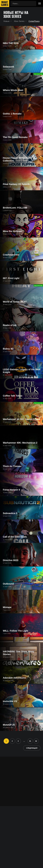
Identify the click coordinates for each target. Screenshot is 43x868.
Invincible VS (10, 701)
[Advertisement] (21, 778)
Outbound (8, 584)
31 (30, 741)
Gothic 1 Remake (12, 114)
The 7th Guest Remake (15, 137)
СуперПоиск (34, 21)
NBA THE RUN (11, 43)
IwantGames (5, 3)
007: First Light (11, 278)
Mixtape (7, 607)
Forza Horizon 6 (11, 490)
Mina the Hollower (13, 231)
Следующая (32, 748)
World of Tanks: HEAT (15, 302)
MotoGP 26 (9, 725)
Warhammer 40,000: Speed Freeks (21, 419)
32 (36, 741)
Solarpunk (8, 67)
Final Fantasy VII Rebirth (16, 184)
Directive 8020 (11, 560)
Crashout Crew (11, 255)
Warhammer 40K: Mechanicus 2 (20, 443)
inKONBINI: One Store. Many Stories (18, 653)
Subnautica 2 (10, 513)
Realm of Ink (10, 325)
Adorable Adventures (14, 678)
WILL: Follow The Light (15, 631)
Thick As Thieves (12, 466)
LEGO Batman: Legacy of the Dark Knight (22, 371)
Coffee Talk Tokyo (13, 396)
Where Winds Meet (13, 90)
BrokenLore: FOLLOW (15, 208)
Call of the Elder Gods (15, 537)
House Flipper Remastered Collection (17, 159)
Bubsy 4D (8, 349)
